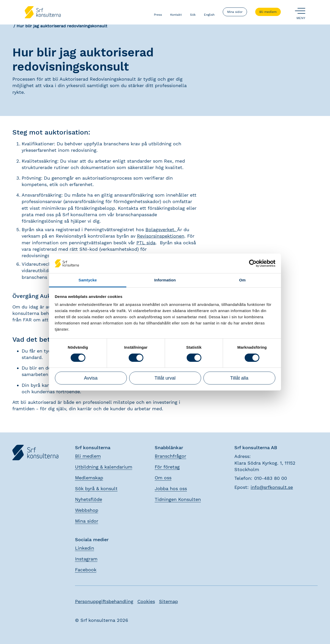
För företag (167, 467)
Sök (193, 12)
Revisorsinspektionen (161, 236)
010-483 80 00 (271, 478)
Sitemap (168, 601)
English (209, 12)
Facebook (86, 570)
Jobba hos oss (171, 488)
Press (158, 12)
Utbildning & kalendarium (104, 467)
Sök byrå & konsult (96, 488)
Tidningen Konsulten (178, 499)
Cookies (146, 601)
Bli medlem (268, 12)
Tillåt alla (239, 378)
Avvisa (91, 378)
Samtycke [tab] (88, 280)
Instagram (86, 559)
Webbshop (87, 510)
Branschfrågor (170, 456)
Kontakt (176, 12)
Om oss (163, 478)
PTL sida (146, 243)
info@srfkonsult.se (272, 487)
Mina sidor (235, 12)
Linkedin (85, 548)
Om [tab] (242, 280)
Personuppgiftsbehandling (104, 601)
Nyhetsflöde (89, 499)
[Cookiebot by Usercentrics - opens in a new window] (253, 263)
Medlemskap (89, 478)
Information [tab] (165, 280)
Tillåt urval (165, 378)
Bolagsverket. (161, 229)
